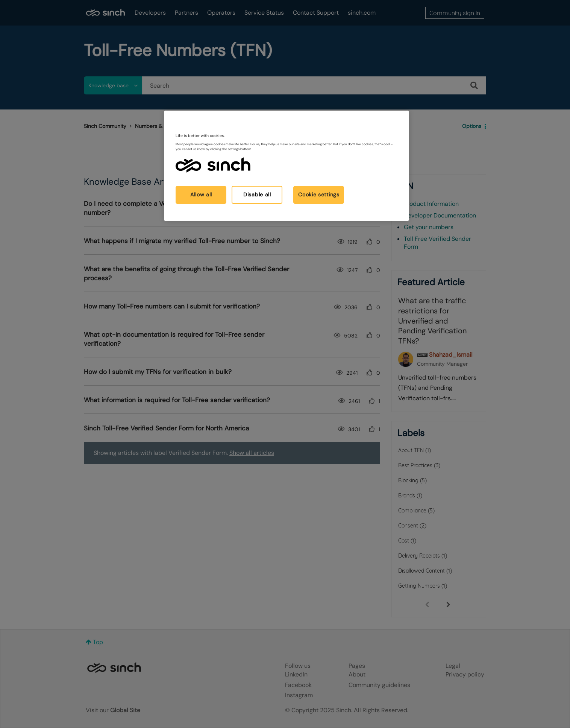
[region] (287, 166)
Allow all (201, 195)
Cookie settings (319, 195)
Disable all (257, 195)
